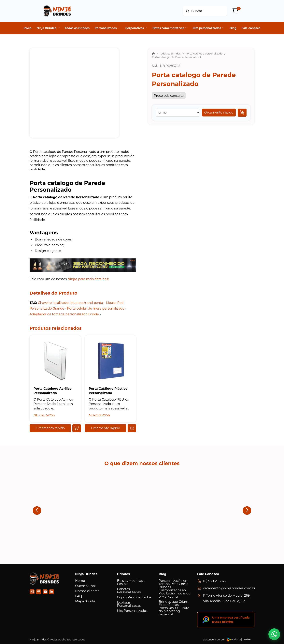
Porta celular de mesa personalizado (96, 308)
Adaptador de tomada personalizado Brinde (64, 314)
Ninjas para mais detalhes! (88, 279)
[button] (219, 113)
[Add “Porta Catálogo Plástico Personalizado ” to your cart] (132, 428)
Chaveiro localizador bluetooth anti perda (70, 303)
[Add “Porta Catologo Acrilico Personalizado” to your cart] (77, 428)
